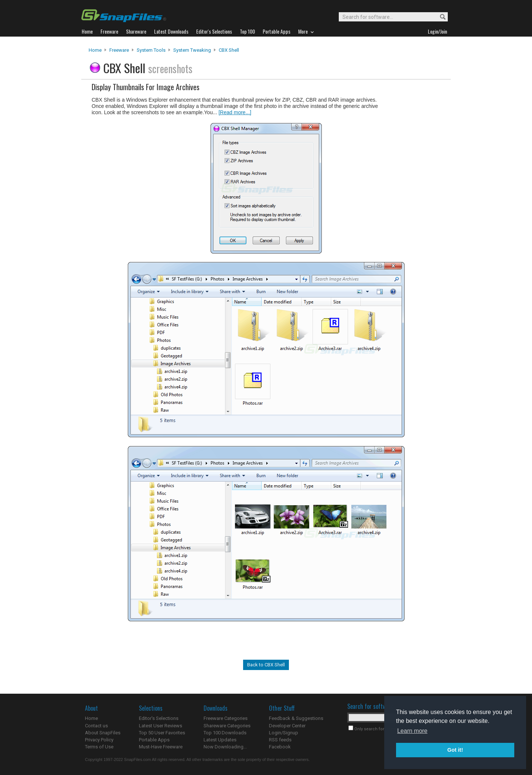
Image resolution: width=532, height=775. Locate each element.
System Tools (151, 50)
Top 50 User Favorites (162, 733)
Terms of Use (99, 747)
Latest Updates (220, 740)
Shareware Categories (227, 726)
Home (95, 50)
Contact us (96, 726)
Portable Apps (154, 740)
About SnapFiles (103, 733)
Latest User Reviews (161, 726)
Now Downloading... (225, 747)
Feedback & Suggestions (296, 718)
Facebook (280, 747)
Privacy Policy (99, 740)
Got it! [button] (455, 750)
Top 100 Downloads (225, 733)
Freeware (119, 50)
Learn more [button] (412, 731)
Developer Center (287, 726)
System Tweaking (192, 50)
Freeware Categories (226, 718)
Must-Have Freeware (161, 747)
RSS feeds (280, 740)
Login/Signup (284, 733)
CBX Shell (229, 50)
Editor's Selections (159, 718)
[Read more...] (235, 112)
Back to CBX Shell (266, 665)
